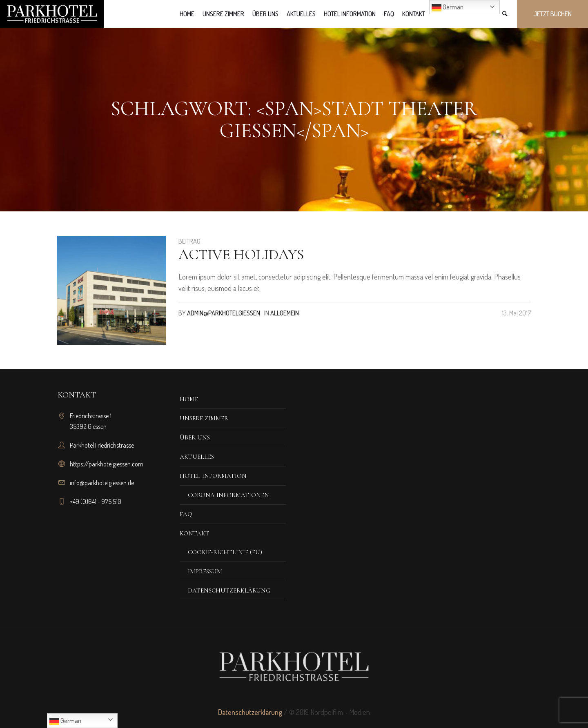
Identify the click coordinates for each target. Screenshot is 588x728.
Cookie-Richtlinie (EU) (225, 552)
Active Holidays (241, 254)
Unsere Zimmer (204, 418)
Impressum (205, 571)
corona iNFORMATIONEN (228, 495)
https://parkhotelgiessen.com (107, 464)
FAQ (186, 514)
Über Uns (195, 437)
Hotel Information (213, 476)
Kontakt (195, 533)
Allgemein (285, 313)
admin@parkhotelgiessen (224, 313)
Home (189, 399)
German (448, 8)
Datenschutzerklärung (229, 590)
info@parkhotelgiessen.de (102, 483)
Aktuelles (197, 457)
